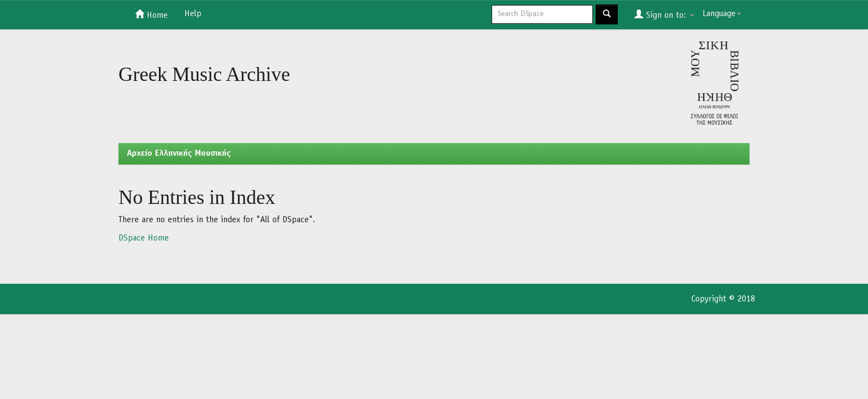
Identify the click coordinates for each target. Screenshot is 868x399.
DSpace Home (144, 238)
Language (722, 14)
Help (193, 14)
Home (151, 14)
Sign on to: (664, 14)
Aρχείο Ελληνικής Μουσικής (179, 154)
